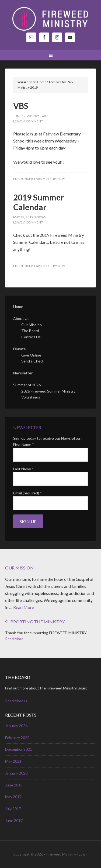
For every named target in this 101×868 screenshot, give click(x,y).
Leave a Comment (28, 121)
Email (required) (27, 493)
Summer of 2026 (27, 385)
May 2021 (13, 761)
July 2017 (13, 809)
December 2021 (19, 749)
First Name (24, 444)
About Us (21, 318)
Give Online (31, 355)
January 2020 (16, 773)
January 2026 (16, 726)
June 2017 (14, 820)
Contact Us (31, 337)
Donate (20, 349)
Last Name (23, 469)
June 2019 (14, 785)
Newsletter (23, 373)
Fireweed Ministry (51, 19)
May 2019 (13, 797)
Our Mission (32, 325)
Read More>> (17, 701)
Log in (84, 854)
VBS (21, 106)
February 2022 (17, 738)
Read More (24, 607)
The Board (30, 331)
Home (18, 307)
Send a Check (33, 361)
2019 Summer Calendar (39, 202)
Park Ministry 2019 (50, 179)
